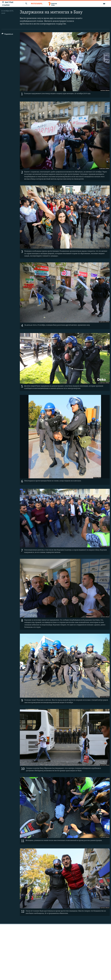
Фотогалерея (37, 4)
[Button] (7, 34)
